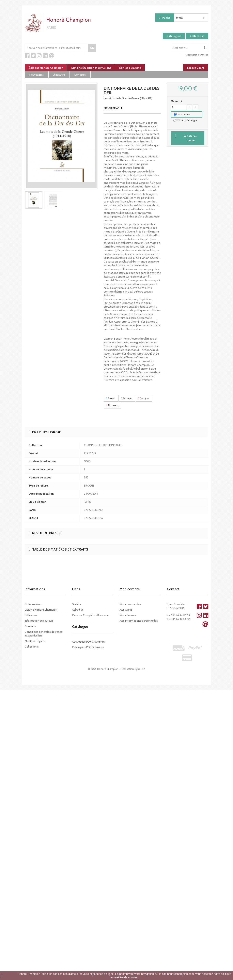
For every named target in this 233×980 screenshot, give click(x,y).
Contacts (30, 626)
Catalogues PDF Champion (88, 642)
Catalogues (174, 36)
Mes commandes (130, 604)
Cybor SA (140, 669)
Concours (80, 75)
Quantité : (177, 101)
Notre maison (33, 604)
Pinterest (112, 405)
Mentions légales (35, 641)
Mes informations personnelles (139, 621)
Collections (197, 36)
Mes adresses (128, 615)
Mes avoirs (126, 610)
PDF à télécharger (186, 120)
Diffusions (31, 615)
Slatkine (77, 604)
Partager (127, 398)
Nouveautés (37, 75)
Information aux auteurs (39, 621)
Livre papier (183, 114)
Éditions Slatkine (130, 68)
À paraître (59, 75)
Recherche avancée (197, 55)
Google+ (144, 398)
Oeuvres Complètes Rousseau (91, 615)
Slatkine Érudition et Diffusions (91, 68)
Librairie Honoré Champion (41, 610)
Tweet (111, 398)
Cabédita (78, 610)
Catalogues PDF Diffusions (88, 647)
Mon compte (130, 589)
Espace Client (196, 68)
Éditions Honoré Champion (46, 68)
